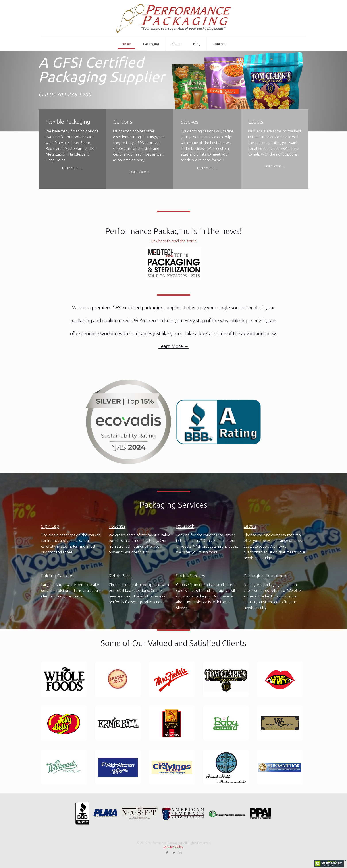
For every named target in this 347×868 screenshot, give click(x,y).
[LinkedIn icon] (180, 853)
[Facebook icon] (167, 853)
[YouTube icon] (174, 853)
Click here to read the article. (174, 241)
